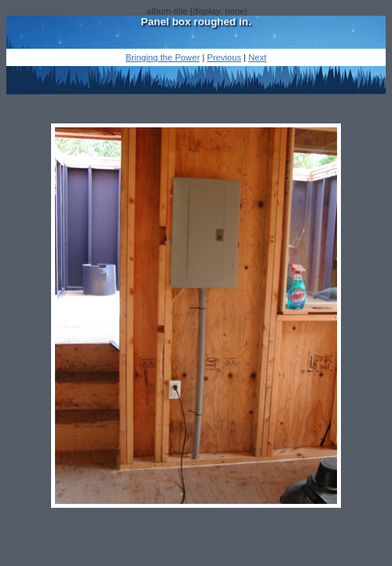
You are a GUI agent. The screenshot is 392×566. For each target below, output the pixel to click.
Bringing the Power (163, 57)
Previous (224, 57)
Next (257, 57)
